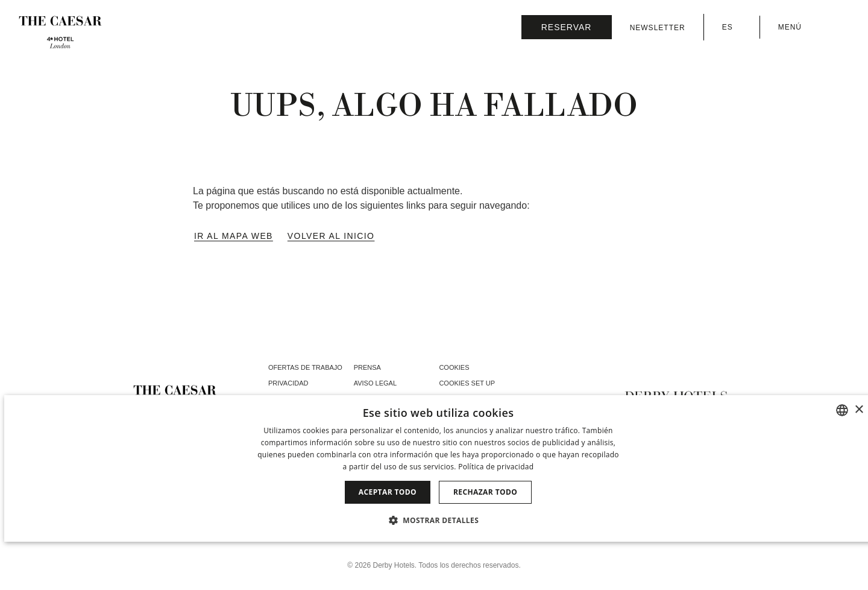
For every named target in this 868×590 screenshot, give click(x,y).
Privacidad (288, 383)
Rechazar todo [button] (485, 492)
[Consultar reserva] (567, 27)
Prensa (367, 367)
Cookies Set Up (467, 383)
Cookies (454, 367)
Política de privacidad (496, 467)
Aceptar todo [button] (388, 492)
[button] (438, 520)
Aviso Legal (375, 383)
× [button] (859, 410)
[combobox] (842, 410)
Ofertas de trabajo (305, 367)
